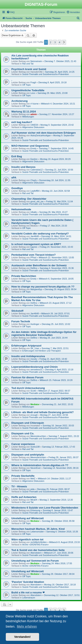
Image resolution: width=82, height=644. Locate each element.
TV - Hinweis (19, 486)
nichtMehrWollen (39, 542)
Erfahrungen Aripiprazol (26, 346)
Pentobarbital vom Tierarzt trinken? (34, 255)
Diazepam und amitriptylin (28, 455)
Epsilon (34, 159)
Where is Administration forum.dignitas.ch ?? (40, 465)
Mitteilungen (28, 117)
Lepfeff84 (35, 191)
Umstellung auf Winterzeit (28, 518)
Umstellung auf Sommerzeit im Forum (35, 561)
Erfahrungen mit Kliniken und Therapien (41, 351)
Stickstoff (17, 311)
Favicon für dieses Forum (27, 377)
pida (32, 489)
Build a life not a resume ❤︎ (28, 592)
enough (34, 415)
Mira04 (34, 500)
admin (34, 114)
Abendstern (36, 553)
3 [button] (55, 42)
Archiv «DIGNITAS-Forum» (35, 545)
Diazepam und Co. (23, 433)
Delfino (34, 268)
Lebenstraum (29, 598)
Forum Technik (21, 321)
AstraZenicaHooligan (41, 135)
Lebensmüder (37, 532)
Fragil (33, 82)
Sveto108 (35, 447)
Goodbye (17, 188)
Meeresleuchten (38, 436)
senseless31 (36, 370)
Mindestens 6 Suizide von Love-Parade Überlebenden (45, 508)
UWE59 (34, 125)
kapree (34, 247)
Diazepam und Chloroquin (28, 423)
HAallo (34, 212)
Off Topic (26, 85)
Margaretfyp (36, 289)
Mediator (35, 404)
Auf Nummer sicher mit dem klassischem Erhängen (43, 133)
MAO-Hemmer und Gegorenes (30, 146)
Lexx (33, 93)
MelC (33, 479)
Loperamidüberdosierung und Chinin (35, 367)
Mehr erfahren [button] (27, 626)
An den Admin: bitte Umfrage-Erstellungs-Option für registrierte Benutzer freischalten (44, 334)
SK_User (35, 348)
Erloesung (35, 510)
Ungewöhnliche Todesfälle (28, 90)
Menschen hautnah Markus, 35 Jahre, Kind (38, 529)
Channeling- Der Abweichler (29, 199)
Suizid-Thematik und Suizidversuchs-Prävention (45, 74)
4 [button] (60, 42)
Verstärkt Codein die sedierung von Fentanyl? (40, 234)
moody (34, 359)
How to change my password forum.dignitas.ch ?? (43, 287)
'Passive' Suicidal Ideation (28, 582)
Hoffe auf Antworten (24, 497)
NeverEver (36, 468)
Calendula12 (37, 170)
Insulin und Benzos (23, 167)
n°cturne (34, 104)
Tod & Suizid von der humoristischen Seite (38, 550)
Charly (34, 180)
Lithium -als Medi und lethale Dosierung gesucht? (42, 412)
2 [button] (51, 42)
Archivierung (19, 101)
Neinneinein (36, 61)
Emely (33, 148)
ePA (14, 178)
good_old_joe (37, 201)
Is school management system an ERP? (36, 244)
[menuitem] (11, 12)
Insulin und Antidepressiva (28, 356)
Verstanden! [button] (22, 637)
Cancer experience (23, 444)
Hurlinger (35, 324)
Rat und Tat (28, 64)
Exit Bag (17, 156)
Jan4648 (35, 236)
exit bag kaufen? (22, 122)
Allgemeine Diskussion (33, 127)
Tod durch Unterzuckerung (28, 388)
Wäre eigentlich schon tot (27, 539)
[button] (64, 42)
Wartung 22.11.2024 (24, 112)
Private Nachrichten (24, 276)
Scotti (33, 391)
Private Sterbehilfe (23, 476)
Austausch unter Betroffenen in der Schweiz (39, 265)
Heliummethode (21, 209)
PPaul (33, 257)
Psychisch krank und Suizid (29, 69)
